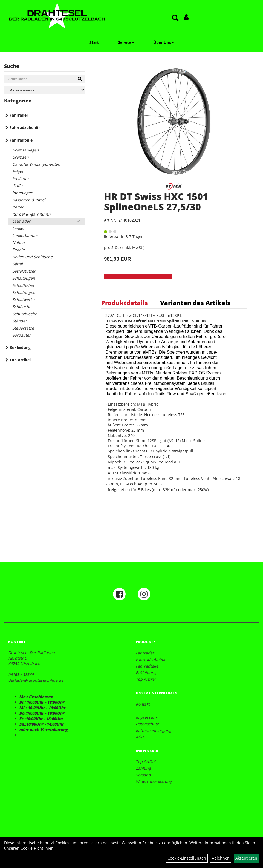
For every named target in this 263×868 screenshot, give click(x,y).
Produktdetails (125, 303)
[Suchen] (80, 79)
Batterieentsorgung (154, 730)
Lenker (18, 228)
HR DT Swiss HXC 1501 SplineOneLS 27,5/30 (156, 201)
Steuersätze (23, 328)
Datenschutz (147, 724)
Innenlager (22, 193)
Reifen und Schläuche (32, 257)
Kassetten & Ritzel (29, 200)
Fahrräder (19, 115)
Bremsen (21, 157)
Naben (18, 243)
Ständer (20, 321)
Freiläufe (20, 178)
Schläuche (22, 307)
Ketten (18, 207)
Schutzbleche (25, 314)
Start (94, 42)
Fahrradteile (21, 140)
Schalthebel (23, 285)
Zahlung (143, 768)
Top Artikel (20, 360)
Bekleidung (20, 347)
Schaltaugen (24, 278)
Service (126, 42)
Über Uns (164, 42)
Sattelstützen (24, 271)
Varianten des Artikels (195, 303)
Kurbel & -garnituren (31, 214)
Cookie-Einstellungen (187, 858)
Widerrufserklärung (154, 781)
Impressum (146, 717)
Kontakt (143, 704)
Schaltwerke (23, 300)
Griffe (17, 186)
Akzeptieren (246, 858)
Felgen (18, 171)
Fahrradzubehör (25, 128)
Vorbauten (22, 335)
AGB (140, 737)
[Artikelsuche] (175, 18)
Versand (143, 775)
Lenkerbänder (25, 235)
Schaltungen (24, 292)
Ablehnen (221, 858)
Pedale (18, 250)
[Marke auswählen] (44, 90)
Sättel (18, 264)
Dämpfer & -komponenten (36, 164)
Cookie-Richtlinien (37, 848)
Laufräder (21, 221)
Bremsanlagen (26, 150)
